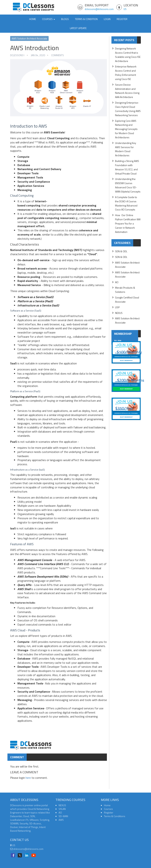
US (125, 9)
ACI (117, 282)
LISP (117, 307)
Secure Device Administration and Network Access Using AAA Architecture (127, 91)
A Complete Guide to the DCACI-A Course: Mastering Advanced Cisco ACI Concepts (126, 203)
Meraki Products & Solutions (125, 290)
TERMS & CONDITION (86, 19)
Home (33, 19)
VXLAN (62, 809)
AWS (61, 820)
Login (107, 19)
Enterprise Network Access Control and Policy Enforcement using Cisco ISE (126, 73)
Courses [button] (49, 19)
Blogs (65, 19)
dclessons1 (17, 55)
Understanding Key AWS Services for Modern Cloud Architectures (126, 149)
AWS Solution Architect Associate (29, 38)
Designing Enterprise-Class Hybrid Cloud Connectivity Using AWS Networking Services (128, 109)
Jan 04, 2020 (38, 55)
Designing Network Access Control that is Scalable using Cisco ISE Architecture (128, 55)
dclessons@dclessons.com (99, 9)
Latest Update (78, 28)
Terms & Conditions (115, 816)
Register (122, 19)
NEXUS (119, 313)
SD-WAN (63, 816)
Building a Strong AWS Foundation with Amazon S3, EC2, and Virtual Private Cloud (127, 167)
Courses (108, 809)
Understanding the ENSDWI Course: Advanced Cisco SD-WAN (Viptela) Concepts (128, 185)
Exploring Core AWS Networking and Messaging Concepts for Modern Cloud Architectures (126, 129)
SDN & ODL (121, 251)
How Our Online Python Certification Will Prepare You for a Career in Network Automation (128, 223)
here (28, 778)
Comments (58, 55)
